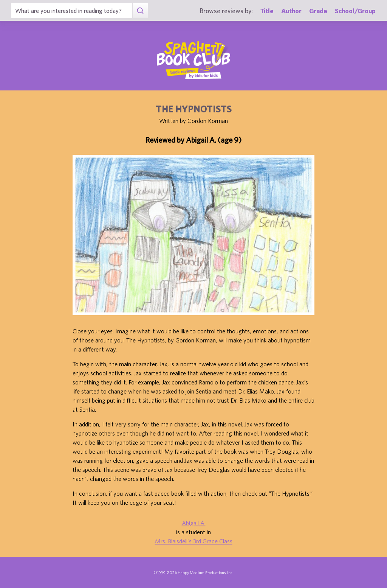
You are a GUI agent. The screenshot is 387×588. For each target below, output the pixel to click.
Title (267, 11)
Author (291, 11)
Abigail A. (194, 523)
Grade (318, 11)
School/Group (355, 11)
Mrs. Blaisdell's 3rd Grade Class (194, 541)
